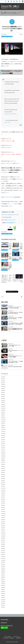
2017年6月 (3, 441)
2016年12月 (3, 453)
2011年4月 (3, 564)
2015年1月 (3, 486)
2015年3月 (3, 484)
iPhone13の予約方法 (16, 637)
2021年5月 (3, 383)
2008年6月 (3, 588)
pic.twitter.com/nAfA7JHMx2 (11, 114)
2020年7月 (3, 393)
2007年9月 (3, 603)
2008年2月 (3, 595)
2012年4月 (3, 549)
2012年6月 (3, 545)
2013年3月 (3, 527)
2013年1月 (3, 531)
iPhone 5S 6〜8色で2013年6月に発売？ (15, 367)
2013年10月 (3, 515)
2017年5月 (3, 443)
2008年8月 (3, 584)
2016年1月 (3, 469)
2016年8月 (3, 461)
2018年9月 (3, 424)
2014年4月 (3, 504)
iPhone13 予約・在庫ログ (10, 6)
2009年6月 (3, 576)
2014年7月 (3, 498)
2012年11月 (3, 535)
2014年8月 (3, 496)
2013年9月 (3, 517)
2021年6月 (3, 381)
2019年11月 (3, 408)
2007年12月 (3, 599)
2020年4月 (3, 398)
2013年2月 (3, 529)
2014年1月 (3, 510)
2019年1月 (3, 416)
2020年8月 (3, 391)
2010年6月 (3, 566)
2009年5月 (3, 578)
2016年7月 (3, 463)
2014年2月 (3, 508)
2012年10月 (3, 537)
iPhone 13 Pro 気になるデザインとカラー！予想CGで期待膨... (15, 356)
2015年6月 (3, 478)
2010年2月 (3, 568)
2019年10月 (3, 410)
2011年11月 (3, 558)
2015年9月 (3, 473)
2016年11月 (3, 455)
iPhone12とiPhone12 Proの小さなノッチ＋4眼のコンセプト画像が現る (18, 280)
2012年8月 (3, 541)
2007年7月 (3, 607)
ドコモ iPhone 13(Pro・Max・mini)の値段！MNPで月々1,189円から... (15, 313)
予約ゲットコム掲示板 (13, 204)
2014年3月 (3, 506)
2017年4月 (3, 445)
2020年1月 (3, 404)
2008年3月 (3, 594)
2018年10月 (3, 422)
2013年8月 (3, 519)
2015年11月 (3, 471)
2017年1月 (3, 451)
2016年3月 (3, 465)
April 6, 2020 (7, 122)
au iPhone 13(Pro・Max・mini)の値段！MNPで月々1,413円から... (15, 318)
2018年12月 (3, 418)
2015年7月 (3, 476)
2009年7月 (3, 574)
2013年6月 (3, 523)
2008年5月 (3, 590)
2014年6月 (3, 500)
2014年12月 (3, 488)
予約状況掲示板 (18, 638)
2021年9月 (3, 377)
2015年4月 (3, 482)
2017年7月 (3, 439)
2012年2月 (3, 553)
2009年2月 (3, 580)
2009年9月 (3, 572)
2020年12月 (3, 385)
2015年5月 (3, 480)
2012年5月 (3, 547)
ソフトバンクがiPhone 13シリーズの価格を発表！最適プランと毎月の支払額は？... (15, 324)
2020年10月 (3, 387)
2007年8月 (3, 605)
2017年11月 (3, 432)
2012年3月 (3, 551)
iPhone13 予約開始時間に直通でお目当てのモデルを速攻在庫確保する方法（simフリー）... (15, 330)
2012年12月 (3, 533)
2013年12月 (3, 512)
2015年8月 (3, 475)
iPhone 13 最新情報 (4, 250)
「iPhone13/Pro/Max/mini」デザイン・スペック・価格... (15, 346)
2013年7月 (3, 521)
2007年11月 (3, 601)
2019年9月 (3, 412)
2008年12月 (3, 582)
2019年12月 (3, 406)
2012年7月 (3, 543)
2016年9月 (3, 459)
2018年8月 (3, 426)
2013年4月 (3, 525)
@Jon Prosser (9, 197)
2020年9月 (3, 389)
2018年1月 (3, 428)
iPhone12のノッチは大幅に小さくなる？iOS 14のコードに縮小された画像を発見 (6, 280)
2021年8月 (3, 379)
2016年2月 (3, 467)
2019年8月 (3, 414)
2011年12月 (3, 556)
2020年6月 (3, 395)
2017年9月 (3, 436)
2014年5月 (3, 502)
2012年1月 (3, 554)
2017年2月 (3, 449)
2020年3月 (3, 400)
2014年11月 (3, 490)
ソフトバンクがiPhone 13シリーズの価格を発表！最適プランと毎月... (15, 362)
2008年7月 (3, 586)
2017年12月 (3, 430)
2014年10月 (3, 492)
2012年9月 (3, 539)
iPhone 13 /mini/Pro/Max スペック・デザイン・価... (15, 351)
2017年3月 (3, 447)
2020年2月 (3, 402)
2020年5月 (3, 397)
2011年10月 (3, 560)
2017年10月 (3, 434)
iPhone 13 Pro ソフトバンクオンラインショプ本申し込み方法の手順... (15, 308)
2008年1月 (3, 597)
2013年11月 (3, 514)
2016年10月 (3, 457)
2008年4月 (3, 592)
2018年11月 (3, 420)
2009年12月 (3, 570)
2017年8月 (3, 437)
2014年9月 (3, 494)
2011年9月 (3, 562)
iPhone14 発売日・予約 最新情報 (7, 37)
